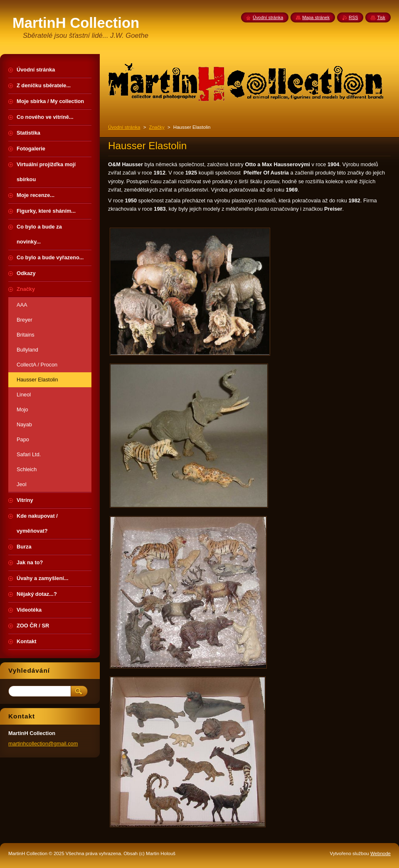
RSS (353, 17)
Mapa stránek (316, 17)
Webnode (381, 853)
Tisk (381, 17)
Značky (157, 127)
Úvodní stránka (124, 127)
